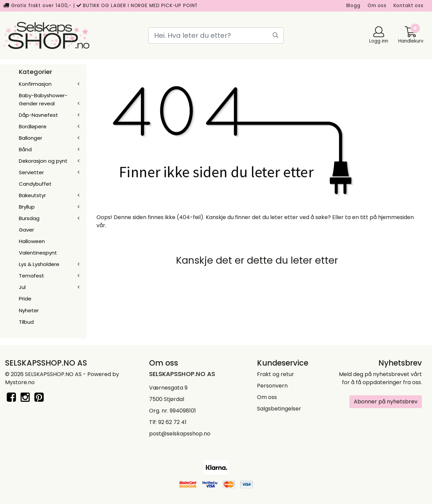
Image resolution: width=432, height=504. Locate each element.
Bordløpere (33, 126)
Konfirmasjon (35, 84)
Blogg (353, 6)
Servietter (31, 172)
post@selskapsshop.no (180, 434)
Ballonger (31, 138)
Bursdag (29, 218)
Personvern (272, 386)
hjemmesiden (396, 217)
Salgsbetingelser (279, 409)
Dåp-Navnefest (38, 115)
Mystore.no (20, 382)
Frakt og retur (276, 374)
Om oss (377, 6)
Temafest (32, 276)
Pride (25, 299)
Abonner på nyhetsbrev (386, 402)
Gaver (26, 230)
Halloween (32, 241)
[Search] (216, 35)
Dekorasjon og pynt (43, 161)
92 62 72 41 (172, 422)
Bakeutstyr (32, 195)
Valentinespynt (38, 253)
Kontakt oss (409, 6)
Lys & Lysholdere (39, 264)
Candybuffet (35, 184)
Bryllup (27, 207)
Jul (22, 287)
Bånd (25, 149)
